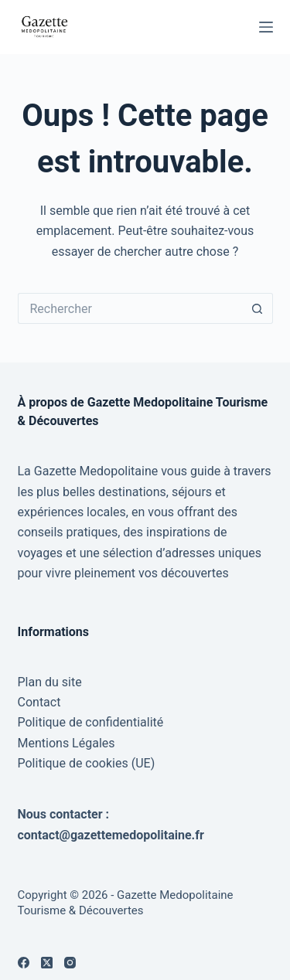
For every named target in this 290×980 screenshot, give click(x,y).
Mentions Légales (67, 743)
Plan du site (50, 682)
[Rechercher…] (130, 308)
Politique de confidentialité (91, 722)
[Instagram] (70, 963)
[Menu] (266, 27)
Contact (39, 702)
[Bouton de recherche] (258, 308)
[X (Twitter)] (47, 963)
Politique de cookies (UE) (87, 763)
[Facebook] (24, 963)
